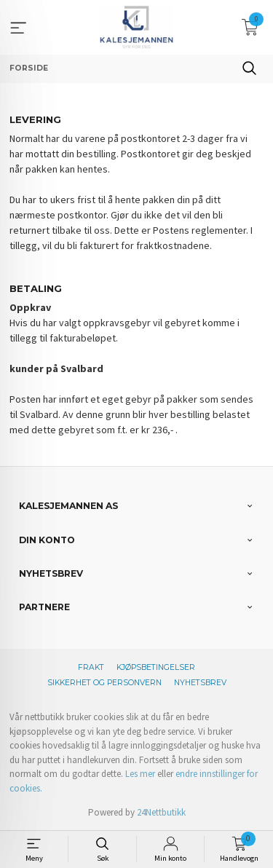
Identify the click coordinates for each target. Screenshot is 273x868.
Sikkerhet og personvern (104, 683)
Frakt (91, 667)
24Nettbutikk (161, 812)
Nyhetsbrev (200, 683)
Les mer (140, 774)
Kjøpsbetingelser (156, 667)
